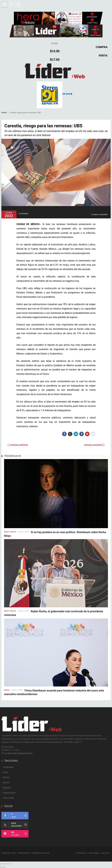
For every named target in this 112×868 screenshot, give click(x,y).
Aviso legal (93, 853)
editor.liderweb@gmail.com (20, 753)
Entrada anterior (18, 445)
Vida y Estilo (9, 798)
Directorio (81, 853)
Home (4, 113)
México (7, 532)
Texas (6, 772)
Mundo (13, 532)
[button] (11, 4)
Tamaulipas (8, 767)
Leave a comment (100, 214)
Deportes (7, 788)
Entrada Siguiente (94, 445)
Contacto (106, 853)
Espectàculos (9, 793)
